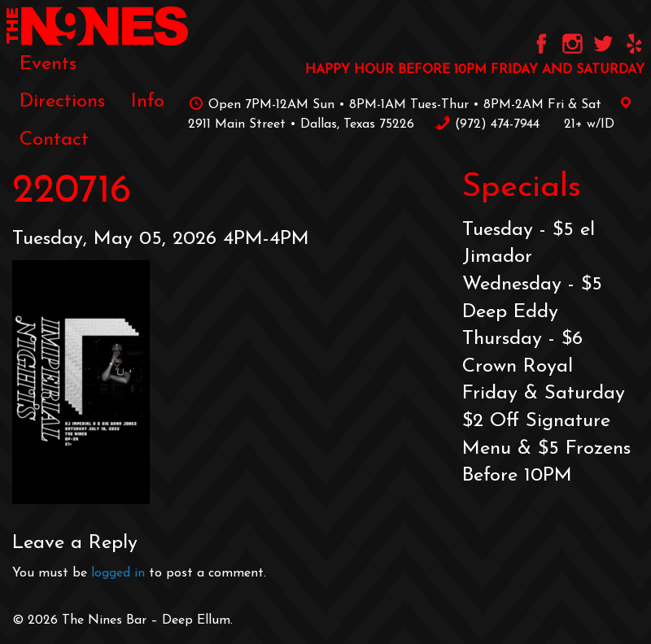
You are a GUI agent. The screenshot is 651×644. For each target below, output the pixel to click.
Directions (62, 102)
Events (48, 64)
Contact (54, 140)
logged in (118, 573)
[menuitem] (48, 64)
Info (148, 102)
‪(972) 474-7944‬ (487, 124)
